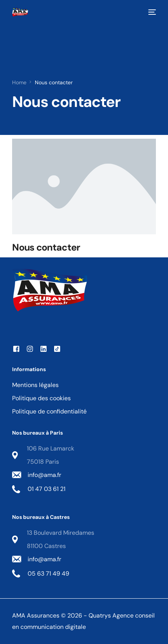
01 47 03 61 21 (47, 489)
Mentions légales (35, 385)
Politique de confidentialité (49, 411)
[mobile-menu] (151, 12)
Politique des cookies (41, 398)
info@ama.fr (44, 475)
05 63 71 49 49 (48, 574)
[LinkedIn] (44, 348)
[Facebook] (16, 348)
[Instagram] (30, 348)
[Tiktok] (57, 348)
